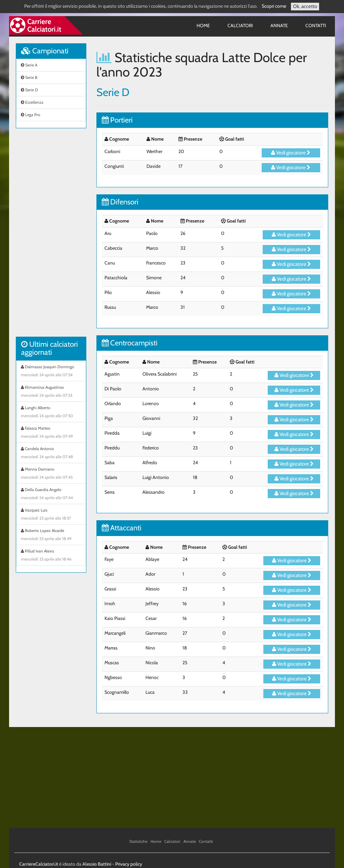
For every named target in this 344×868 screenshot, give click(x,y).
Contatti (316, 26)
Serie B (29, 77)
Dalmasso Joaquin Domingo (51, 372)
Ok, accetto (305, 6)
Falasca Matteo (51, 433)
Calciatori (240, 26)
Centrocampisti (130, 343)
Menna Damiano (51, 474)
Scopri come (274, 6)
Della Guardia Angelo (51, 494)
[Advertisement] (51, 236)
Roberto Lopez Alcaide (51, 535)
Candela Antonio (51, 453)
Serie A (29, 65)
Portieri (117, 120)
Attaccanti (122, 528)
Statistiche (138, 841)
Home (203, 26)
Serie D (29, 90)
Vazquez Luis (51, 515)
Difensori (120, 202)
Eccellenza (32, 102)
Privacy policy (129, 864)
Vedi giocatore (291, 153)
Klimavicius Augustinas (51, 392)
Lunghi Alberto (51, 413)
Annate (279, 26)
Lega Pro (31, 115)
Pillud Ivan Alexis (51, 556)
